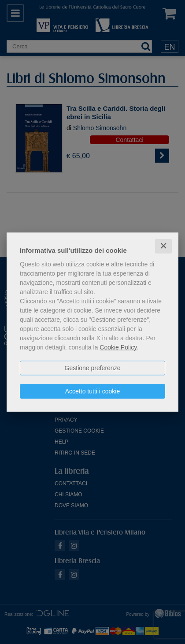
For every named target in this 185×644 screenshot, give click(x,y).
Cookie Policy (118, 347)
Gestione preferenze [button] (93, 368)
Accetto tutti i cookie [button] (93, 391)
